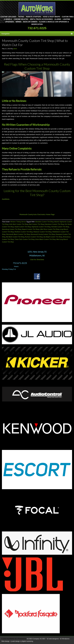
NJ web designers (53, 639)
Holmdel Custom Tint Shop (60, 227)
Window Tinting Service (18, 222)
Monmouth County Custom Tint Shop (43, 234)
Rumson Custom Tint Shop (34, 237)
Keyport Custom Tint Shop (30, 229)
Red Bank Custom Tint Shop (15, 237)
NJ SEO (43, 639)
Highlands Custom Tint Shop (41, 227)
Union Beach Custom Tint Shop (45, 239)
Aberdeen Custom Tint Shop (44, 222)
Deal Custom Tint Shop (36, 224)
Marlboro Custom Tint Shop (23, 232)
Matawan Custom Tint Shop (42, 232)
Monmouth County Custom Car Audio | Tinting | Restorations (37, 9)
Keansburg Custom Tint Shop (12, 229)
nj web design (15, 641)
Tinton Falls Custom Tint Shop (24, 239)
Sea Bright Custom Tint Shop (53, 237)
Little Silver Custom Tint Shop (49, 229)
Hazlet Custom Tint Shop (23, 227)
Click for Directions (37, 259)
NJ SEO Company (33, 639)
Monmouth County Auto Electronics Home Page (37, 214)
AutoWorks (6, 199)
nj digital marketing (27, 641)
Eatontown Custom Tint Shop (54, 224)
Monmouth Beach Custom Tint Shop (18, 234)
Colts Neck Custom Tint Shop (18, 224)
